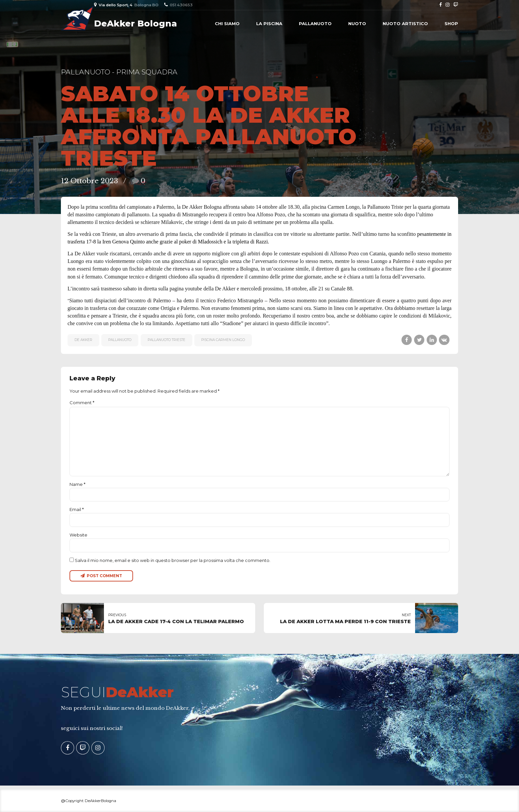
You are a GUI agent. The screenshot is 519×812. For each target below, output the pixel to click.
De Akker (83, 340)
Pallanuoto (315, 23)
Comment (82, 403)
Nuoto (357, 23)
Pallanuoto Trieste (166, 340)
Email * (77, 509)
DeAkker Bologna (136, 23)
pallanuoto (120, 340)
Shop (451, 23)
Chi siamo (227, 23)
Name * (77, 484)
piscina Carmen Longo (223, 340)
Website (78, 535)
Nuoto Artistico (405, 23)
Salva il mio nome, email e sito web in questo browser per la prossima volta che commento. (173, 560)
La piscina (269, 23)
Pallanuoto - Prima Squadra (119, 72)
